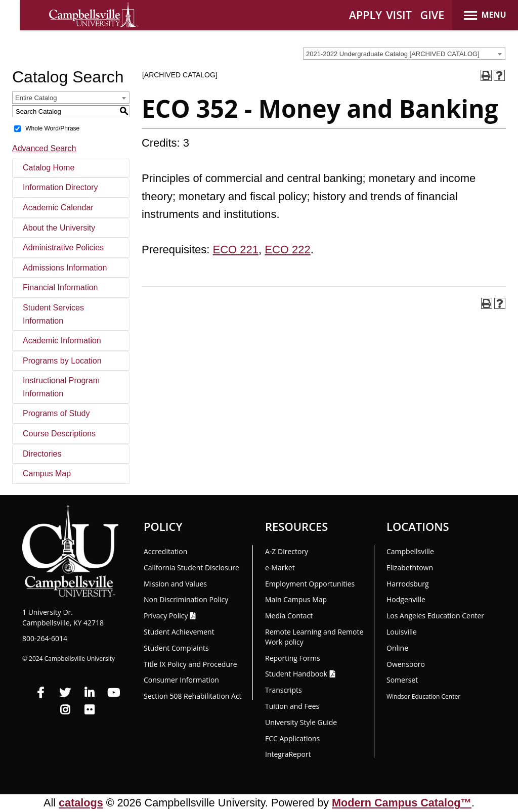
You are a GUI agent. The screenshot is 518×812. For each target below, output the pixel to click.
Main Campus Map (296, 599)
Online (397, 648)
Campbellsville (410, 551)
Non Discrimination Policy (186, 599)
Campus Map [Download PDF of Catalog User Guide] (47, 473)
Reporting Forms (293, 658)
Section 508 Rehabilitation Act (193, 696)
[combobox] (404, 54)
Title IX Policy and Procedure (190, 664)
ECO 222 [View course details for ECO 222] (288, 250)
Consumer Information (181, 680)
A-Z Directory (287, 551)
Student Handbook (296, 674)
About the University (59, 228)
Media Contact (289, 616)
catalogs (81, 803)
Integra (288, 754)
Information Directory (60, 187)
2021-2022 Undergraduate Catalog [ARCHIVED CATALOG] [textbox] (393, 54)
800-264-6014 (45, 638)
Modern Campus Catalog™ (402, 803)
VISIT (399, 15)
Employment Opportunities (310, 584)
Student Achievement (179, 632)
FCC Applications (292, 738)
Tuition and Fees (292, 706)
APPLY (365, 15)
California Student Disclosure (191, 568)
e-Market (280, 568)
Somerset (402, 680)
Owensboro (406, 664)
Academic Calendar (58, 208)
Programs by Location (62, 361)
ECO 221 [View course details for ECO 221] (236, 250)
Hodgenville (406, 599)
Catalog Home (49, 168)
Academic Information (62, 341)
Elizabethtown (410, 568)
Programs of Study (56, 413)
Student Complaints (176, 648)
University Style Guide (301, 722)
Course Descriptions (59, 434)
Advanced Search (44, 148)
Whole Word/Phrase (52, 128)
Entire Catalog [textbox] (36, 98)
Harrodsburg (408, 584)
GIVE (433, 15)
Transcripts (284, 690)
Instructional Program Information (61, 387)
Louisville (402, 632)
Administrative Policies (63, 247)
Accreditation (165, 551)
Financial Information (60, 287)
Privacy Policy (166, 616)
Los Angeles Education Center (435, 616)
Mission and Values (175, 584)
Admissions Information (65, 268)
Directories (42, 454)
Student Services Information (53, 314)
